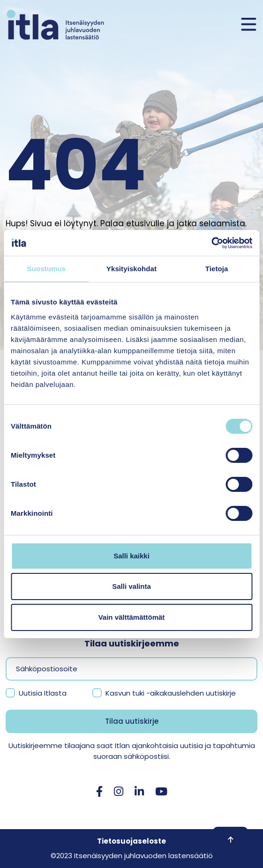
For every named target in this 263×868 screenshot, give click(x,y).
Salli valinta (131, 586)
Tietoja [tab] (217, 269)
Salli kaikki (131, 556)
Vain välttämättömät (132, 617)
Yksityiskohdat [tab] (131, 269)
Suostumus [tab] (47, 269)
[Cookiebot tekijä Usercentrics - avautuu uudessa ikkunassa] (211, 243)
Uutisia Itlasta (43, 693)
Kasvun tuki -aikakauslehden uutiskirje (171, 693)
